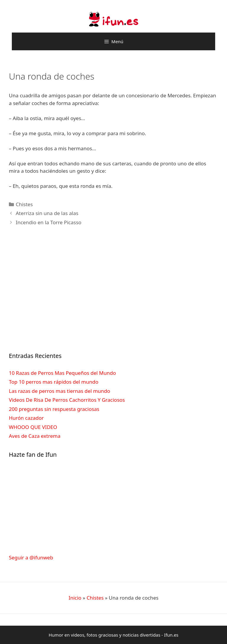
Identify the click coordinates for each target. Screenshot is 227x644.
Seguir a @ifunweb (31, 557)
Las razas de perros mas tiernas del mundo (60, 391)
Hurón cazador (26, 418)
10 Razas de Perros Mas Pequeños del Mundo (62, 373)
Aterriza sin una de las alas (47, 213)
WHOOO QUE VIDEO (33, 427)
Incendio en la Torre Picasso (48, 222)
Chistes (24, 204)
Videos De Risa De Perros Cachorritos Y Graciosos (67, 400)
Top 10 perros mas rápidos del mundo (54, 382)
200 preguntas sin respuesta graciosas (54, 409)
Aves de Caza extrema (35, 436)
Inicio (75, 598)
